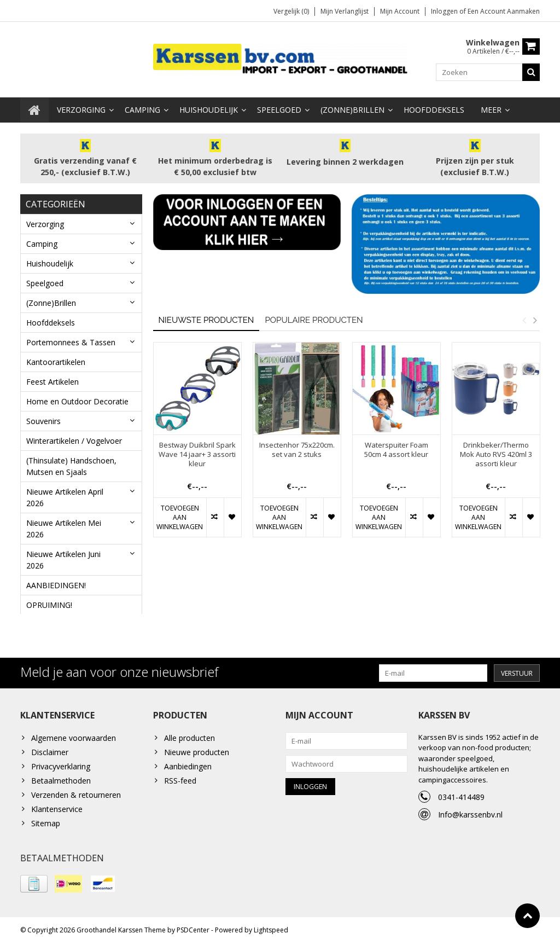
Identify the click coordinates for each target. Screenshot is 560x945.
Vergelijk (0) (291, 11)
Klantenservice (57, 811)
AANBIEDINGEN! (56, 585)
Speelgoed (279, 110)
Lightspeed (271, 932)
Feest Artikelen (52, 382)
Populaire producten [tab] (314, 320)
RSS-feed (180, 782)
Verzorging (81, 110)
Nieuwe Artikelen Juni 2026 (63, 560)
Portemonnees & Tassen (71, 342)
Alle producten (189, 740)
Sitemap (46, 825)
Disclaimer (50, 754)
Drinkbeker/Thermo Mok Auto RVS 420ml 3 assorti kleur (496, 454)
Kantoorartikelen (56, 362)
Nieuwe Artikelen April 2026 (65, 497)
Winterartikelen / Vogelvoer (74, 441)
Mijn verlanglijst (345, 11)
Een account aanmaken (504, 11)
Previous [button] (524, 320)
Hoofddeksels (434, 110)
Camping (142, 110)
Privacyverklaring (61, 768)
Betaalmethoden (61, 782)
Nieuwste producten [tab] (206, 320)
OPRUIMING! (49, 605)
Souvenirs (43, 421)
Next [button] (535, 320)
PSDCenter (193, 932)
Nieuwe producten (197, 754)
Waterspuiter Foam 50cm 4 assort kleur (396, 450)
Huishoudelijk (209, 110)
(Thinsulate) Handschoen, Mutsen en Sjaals (71, 466)
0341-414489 (461, 799)
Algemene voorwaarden (74, 740)
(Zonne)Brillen (352, 110)
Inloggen (445, 11)
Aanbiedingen (188, 768)
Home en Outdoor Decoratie (77, 401)
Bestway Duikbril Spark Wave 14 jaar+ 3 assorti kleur (197, 454)
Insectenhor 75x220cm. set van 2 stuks (297, 450)
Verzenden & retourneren (76, 796)
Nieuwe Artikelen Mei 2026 (64, 529)
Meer (491, 110)
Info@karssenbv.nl (470, 816)
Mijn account (400, 11)
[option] (197, 445)
